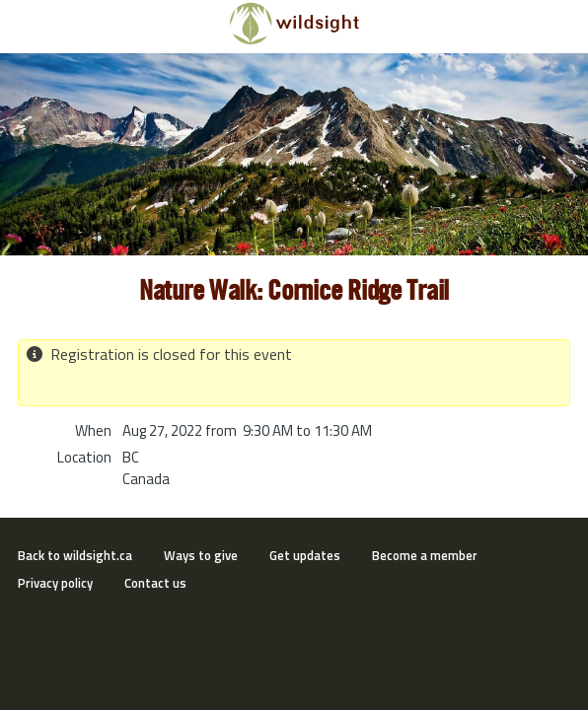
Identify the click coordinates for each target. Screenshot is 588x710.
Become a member (425, 555)
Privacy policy (55, 583)
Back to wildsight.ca (75, 555)
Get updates (305, 555)
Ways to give (201, 555)
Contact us (155, 583)
